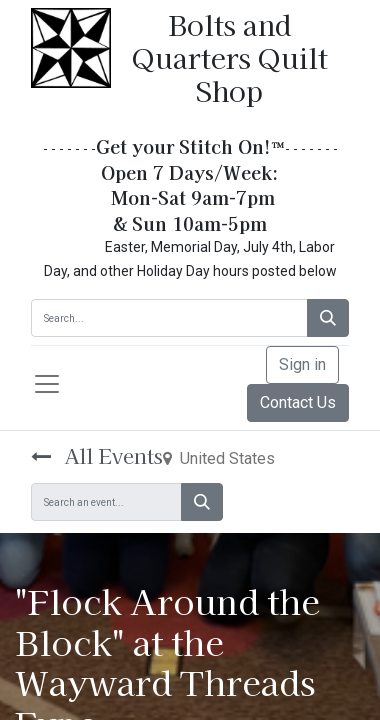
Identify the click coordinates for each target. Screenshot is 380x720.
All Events (97, 455)
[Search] (328, 318)
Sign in (302, 364)
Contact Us (298, 402)
